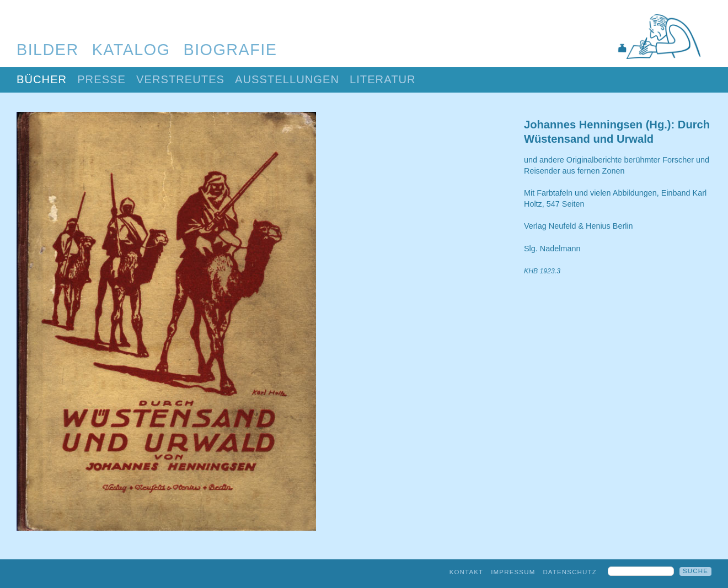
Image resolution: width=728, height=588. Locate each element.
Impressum (513, 572)
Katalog (131, 50)
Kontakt (467, 572)
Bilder (48, 50)
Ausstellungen (287, 79)
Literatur (383, 79)
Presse (101, 79)
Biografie (231, 50)
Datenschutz (570, 572)
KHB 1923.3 (542, 271)
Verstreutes (180, 79)
